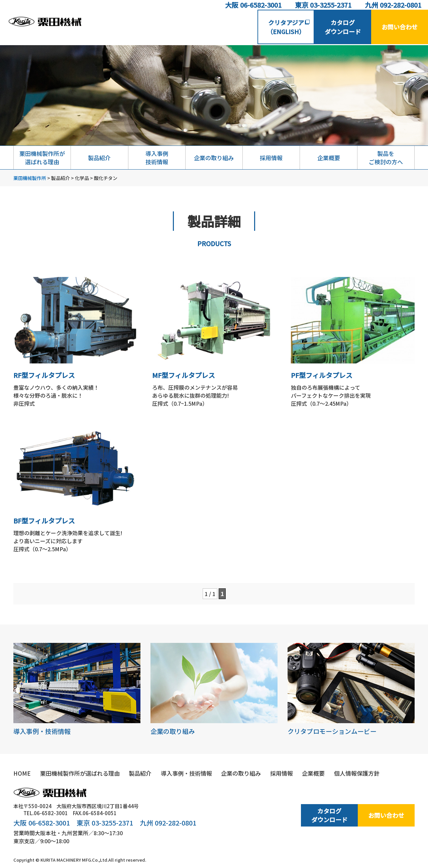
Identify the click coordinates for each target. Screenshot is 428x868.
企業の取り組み (214, 158)
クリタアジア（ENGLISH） (288, 27)
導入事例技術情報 (157, 158)
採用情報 (271, 158)
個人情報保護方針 (357, 773)
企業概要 (329, 158)
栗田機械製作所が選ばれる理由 (42, 158)
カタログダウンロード (343, 27)
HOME (22, 773)
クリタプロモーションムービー (351, 689)
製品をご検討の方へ (386, 158)
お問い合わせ (400, 27)
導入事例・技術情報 (77, 689)
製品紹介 (99, 158)
